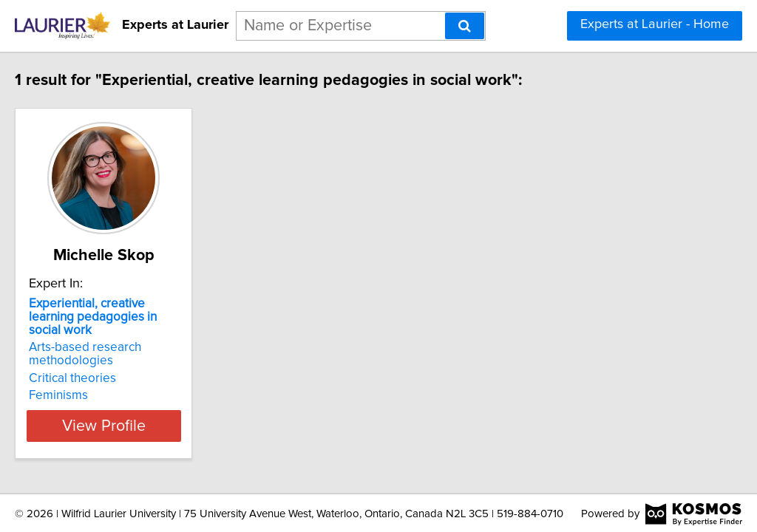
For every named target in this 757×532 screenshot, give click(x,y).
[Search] (465, 26)
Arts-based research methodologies (116, 341)
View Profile (153, 412)
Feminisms (89, 382)
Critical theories (103, 365)
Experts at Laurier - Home (655, 24)
